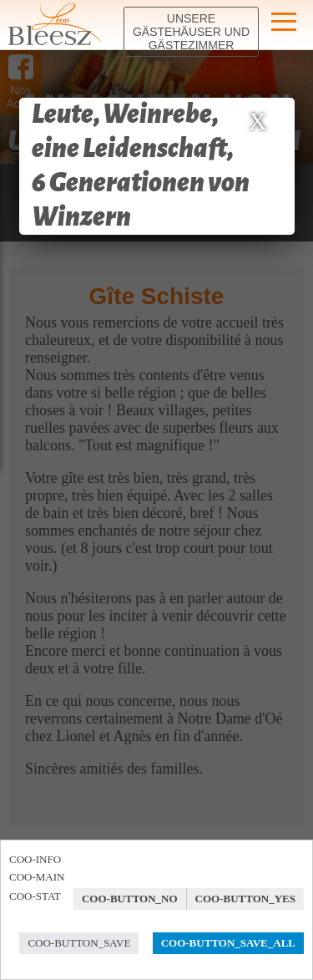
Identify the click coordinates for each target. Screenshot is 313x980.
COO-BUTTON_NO (130, 899)
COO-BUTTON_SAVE (79, 943)
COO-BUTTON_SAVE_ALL (228, 943)
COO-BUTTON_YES (245, 899)
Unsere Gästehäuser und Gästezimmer (191, 32)
